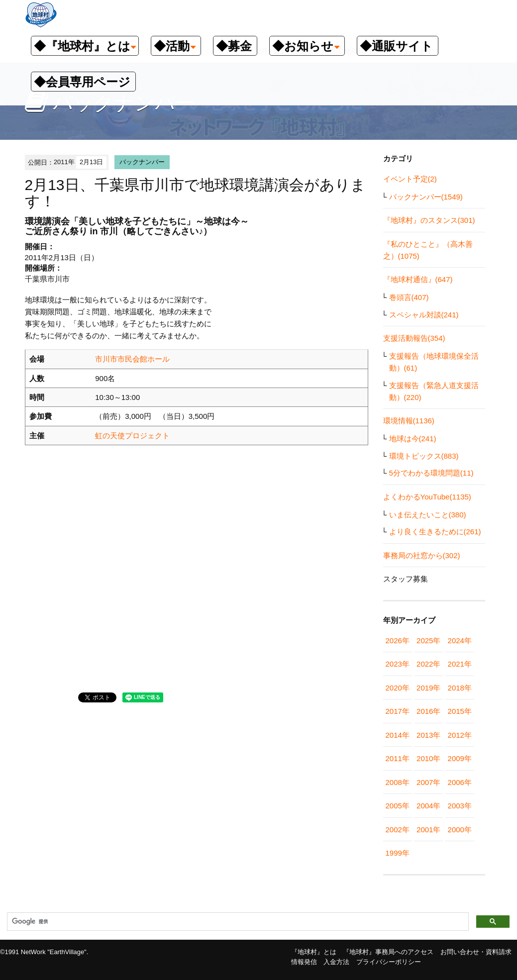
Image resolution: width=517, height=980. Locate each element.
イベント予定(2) (410, 179)
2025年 (428, 640)
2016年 (428, 711)
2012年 (460, 735)
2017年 (398, 711)
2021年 (460, 664)
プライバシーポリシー (389, 962)
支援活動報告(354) (414, 338)
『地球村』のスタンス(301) (429, 220)
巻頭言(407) (409, 297)
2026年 (398, 640)
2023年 (398, 664)
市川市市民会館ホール (132, 359)
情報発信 (304, 962)
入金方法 (336, 962)
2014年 (398, 735)
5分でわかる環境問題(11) (431, 473)
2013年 (428, 735)
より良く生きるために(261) (435, 532)
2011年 (398, 758)
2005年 (398, 806)
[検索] (237, 922)
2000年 (460, 830)
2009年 (460, 758)
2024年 (460, 640)
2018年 (460, 688)
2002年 (398, 830)
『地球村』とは (314, 952)
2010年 (428, 758)
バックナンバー (142, 162)
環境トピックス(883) (424, 456)
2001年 (428, 830)
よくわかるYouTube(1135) (427, 497)
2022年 (428, 664)
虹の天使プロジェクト (132, 436)
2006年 (460, 782)
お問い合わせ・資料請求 (476, 952)
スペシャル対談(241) (424, 315)
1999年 (398, 853)
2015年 (460, 711)
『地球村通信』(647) (418, 279)
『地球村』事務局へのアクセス (388, 952)
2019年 (428, 688)
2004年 (428, 806)
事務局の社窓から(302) (422, 555)
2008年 (398, 782)
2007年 (428, 782)
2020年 (398, 688)
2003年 (460, 806)
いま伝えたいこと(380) (428, 515)
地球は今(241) (413, 439)
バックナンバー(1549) (426, 197)
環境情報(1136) (409, 421)
